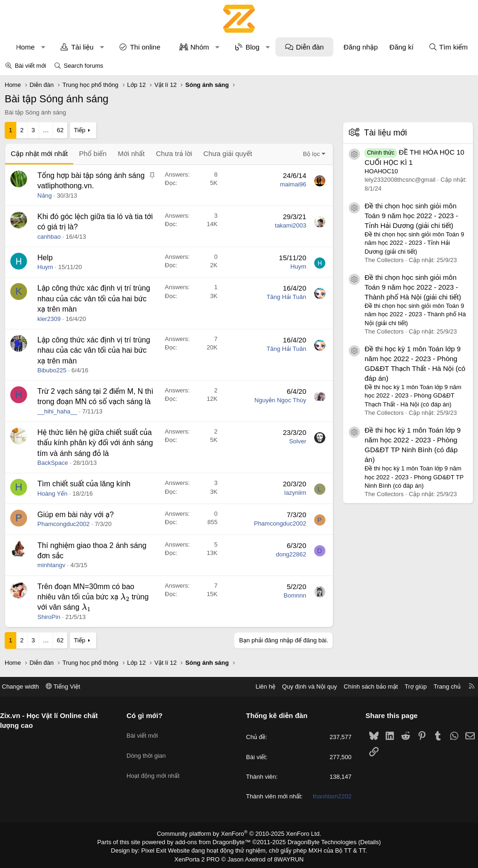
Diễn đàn (310, 47)
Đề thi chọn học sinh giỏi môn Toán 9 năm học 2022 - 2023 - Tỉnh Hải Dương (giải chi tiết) (411, 216)
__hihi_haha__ (57, 411)
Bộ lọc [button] (312, 154)
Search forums (83, 66)
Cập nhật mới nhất (39, 153)
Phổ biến (93, 153)
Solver (298, 441)
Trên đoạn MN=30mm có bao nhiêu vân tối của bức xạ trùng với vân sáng (93, 597)
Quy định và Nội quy (302, 687)
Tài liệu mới (386, 133)
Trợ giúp (409, 687)
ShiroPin (49, 617)
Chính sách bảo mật (364, 687)
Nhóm (200, 47)
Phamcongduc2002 (63, 524)
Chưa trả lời (174, 153)
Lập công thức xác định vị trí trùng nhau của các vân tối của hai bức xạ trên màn (94, 299)
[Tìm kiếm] (448, 47)
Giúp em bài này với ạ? (76, 515)
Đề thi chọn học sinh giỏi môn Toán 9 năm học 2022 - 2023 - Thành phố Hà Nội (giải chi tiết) (413, 287)
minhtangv (51, 565)
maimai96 (293, 184)
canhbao (49, 237)
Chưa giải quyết (228, 153)
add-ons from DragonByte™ (215, 841)
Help (45, 258)
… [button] (46, 130)
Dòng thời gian (150, 749)
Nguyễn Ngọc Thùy (280, 400)
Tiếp (79, 130)
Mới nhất (131, 153)
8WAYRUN (285, 857)
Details (360, 841)
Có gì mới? (148, 715)
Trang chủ (440, 687)
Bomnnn (295, 595)
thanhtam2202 (328, 796)
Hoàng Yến (52, 494)
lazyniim (295, 493)
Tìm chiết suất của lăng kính (84, 484)
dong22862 (291, 554)
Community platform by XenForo (239, 833)
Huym (45, 267)
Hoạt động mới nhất (157, 765)
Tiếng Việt (70, 687)
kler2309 (49, 319)
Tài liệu (82, 47)
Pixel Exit (160, 849)
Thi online (145, 47)
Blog (253, 47)
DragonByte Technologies (316, 841)
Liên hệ (258, 687)
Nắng (45, 196)
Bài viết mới (31, 66)
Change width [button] (28, 687)
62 (60, 130)
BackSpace (53, 463)
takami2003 (291, 225)
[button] (43, 47)
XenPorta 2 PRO (200, 857)
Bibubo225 (52, 370)
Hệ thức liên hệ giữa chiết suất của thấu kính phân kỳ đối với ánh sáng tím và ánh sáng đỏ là (95, 443)
